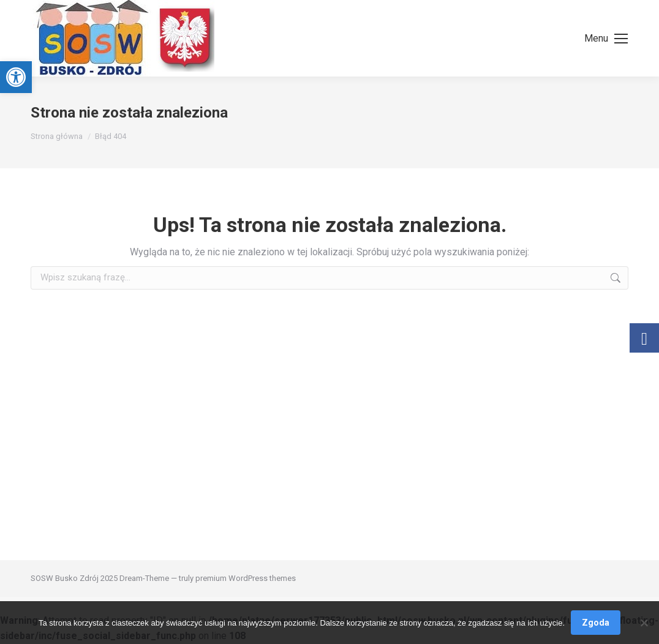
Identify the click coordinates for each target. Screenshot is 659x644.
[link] (16, 77)
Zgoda (596, 623)
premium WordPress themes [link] (246, 578)
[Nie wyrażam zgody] (644, 623)
